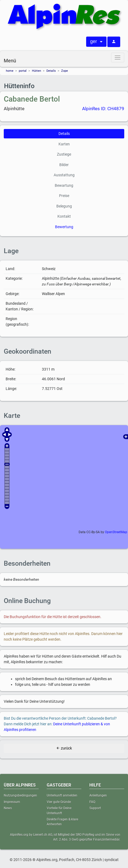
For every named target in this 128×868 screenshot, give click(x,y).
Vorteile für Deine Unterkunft (59, 810)
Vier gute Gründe (59, 802)
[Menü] (118, 57)
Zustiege (64, 154)
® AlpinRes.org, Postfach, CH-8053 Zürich (67, 860)
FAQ (92, 802)
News (8, 808)
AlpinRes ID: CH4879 (103, 109)
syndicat (111, 860)
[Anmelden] (114, 42)
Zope (65, 71)
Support (95, 808)
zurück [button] (64, 748)
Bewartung (64, 185)
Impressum (12, 802)
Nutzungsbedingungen (20, 795)
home (10, 71)
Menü (10, 61)
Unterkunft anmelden (62, 795)
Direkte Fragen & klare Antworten (62, 822)
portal (23, 71)
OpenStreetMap (116, 532)
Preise (64, 196)
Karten (64, 144)
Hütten (36, 71)
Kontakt (64, 216)
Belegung (64, 206)
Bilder (64, 165)
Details (51, 71)
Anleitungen (98, 795)
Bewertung (64, 227)
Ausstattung (64, 175)
